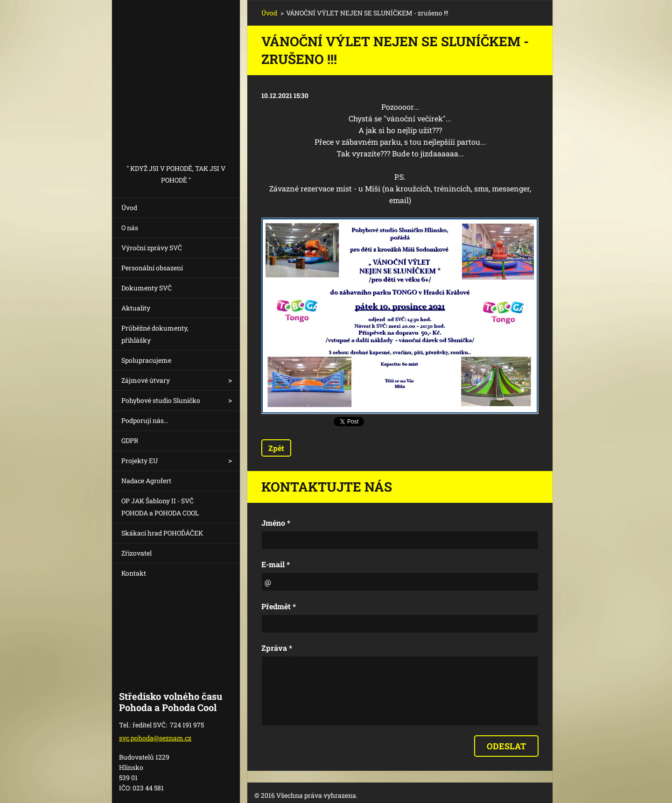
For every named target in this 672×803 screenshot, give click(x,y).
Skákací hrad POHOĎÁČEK (162, 533)
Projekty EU (140, 461)
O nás (130, 228)
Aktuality (136, 308)
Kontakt (134, 573)
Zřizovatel (136, 553)
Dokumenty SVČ (147, 288)
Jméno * (276, 523)
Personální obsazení (152, 268)
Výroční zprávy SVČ (152, 248)
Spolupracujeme (146, 360)
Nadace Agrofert (146, 481)
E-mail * (276, 564)
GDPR (130, 440)
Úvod (129, 208)
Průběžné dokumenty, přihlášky (155, 334)
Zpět (276, 448)
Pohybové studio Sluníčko (161, 400)
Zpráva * (277, 648)
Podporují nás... (145, 420)
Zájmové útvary (146, 380)
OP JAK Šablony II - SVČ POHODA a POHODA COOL (160, 507)
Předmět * (279, 606)
